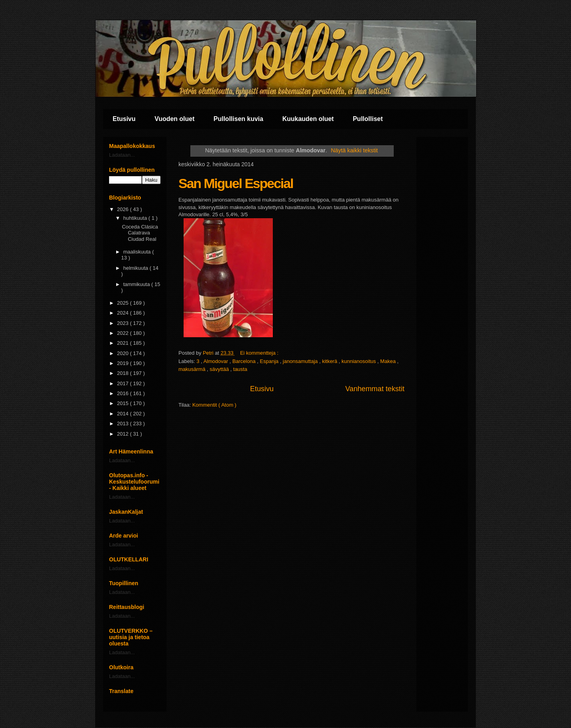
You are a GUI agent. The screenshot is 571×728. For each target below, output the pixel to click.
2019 (124, 363)
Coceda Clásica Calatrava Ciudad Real (140, 233)
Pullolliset (368, 119)
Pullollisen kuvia (239, 119)
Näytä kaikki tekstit (354, 150)
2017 (124, 383)
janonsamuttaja (301, 361)
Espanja (270, 361)
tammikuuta (137, 284)
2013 (124, 424)
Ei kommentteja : (260, 353)
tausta (240, 369)
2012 (124, 434)
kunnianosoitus (359, 361)
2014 (124, 414)
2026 (124, 209)
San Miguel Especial (236, 183)
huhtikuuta (136, 218)
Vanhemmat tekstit (375, 389)
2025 (124, 303)
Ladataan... (122, 155)
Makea (389, 361)
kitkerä (330, 361)
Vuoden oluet (175, 119)
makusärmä (193, 369)
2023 (124, 323)
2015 (124, 403)
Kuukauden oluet (308, 119)
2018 (124, 373)
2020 (124, 353)
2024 (124, 313)
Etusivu (124, 119)
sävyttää (220, 369)
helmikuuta (136, 268)
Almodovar (217, 361)
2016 (124, 393)
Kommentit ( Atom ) (214, 405)
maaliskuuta (138, 252)
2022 (124, 333)
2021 (124, 343)
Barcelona (245, 361)
